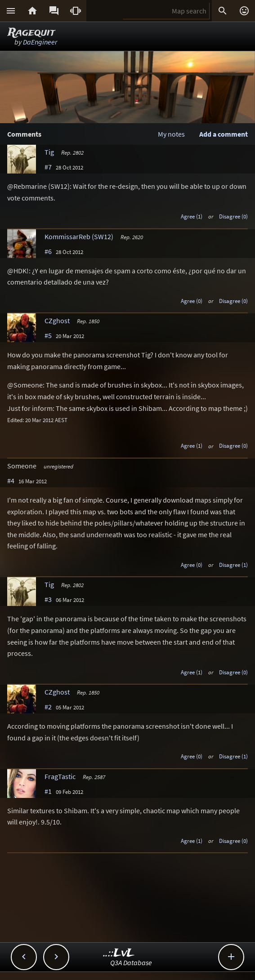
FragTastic (60, 776)
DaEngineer (40, 42)
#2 (48, 707)
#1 (48, 791)
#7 (48, 167)
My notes (171, 134)
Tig (49, 152)
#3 (48, 599)
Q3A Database (131, 962)
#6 (48, 251)
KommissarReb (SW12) (79, 236)
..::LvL (119, 953)
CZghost (57, 321)
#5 (48, 335)
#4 (11, 481)
